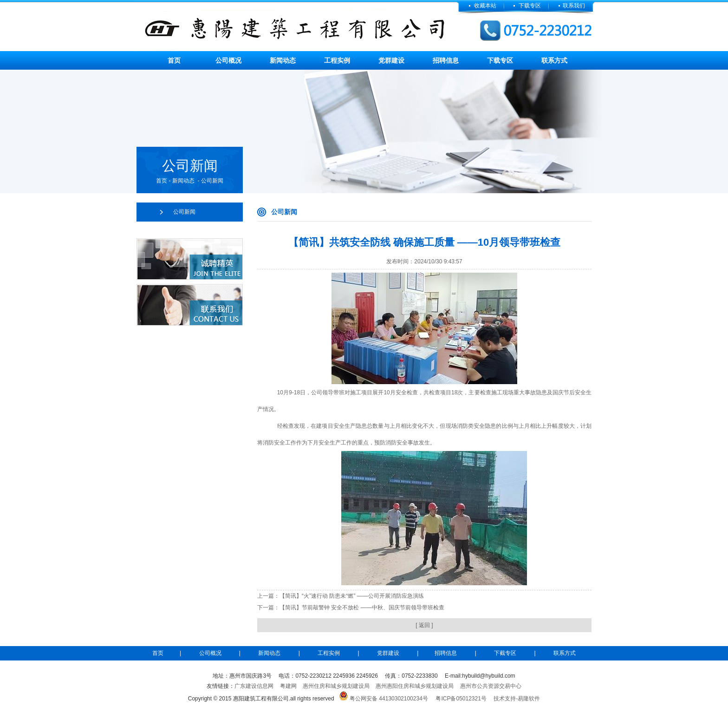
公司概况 (228, 60)
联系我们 (574, 6)
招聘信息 (446, 60)
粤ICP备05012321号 (461, 699)
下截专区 (505, 653)
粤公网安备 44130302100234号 (389, 699)
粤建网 (288, 686)
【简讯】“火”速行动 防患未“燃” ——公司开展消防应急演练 (352, 596)
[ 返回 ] (424, 625)
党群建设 (391, 60)
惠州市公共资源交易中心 (491, 686)
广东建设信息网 (254, 686)
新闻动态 (283, 60)
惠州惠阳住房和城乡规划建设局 (415, 686)
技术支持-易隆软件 (517, 699)
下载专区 (530, 6)
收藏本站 (485, 6)
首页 (174, 60)
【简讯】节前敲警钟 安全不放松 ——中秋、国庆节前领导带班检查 (362, 608)
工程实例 (337, 60)
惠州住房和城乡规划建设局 (336, 686)
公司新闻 (184, 212)
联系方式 (554, 60)
